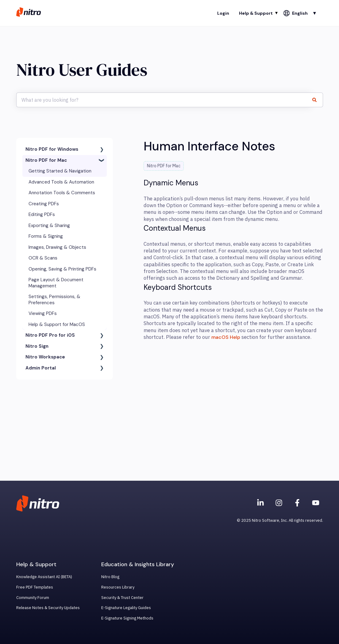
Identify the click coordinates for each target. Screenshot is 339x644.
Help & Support (256, 13)
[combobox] (164, 100)
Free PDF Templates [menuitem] (35, 587)
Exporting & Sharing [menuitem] (49, 225)
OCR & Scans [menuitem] (43, 258)
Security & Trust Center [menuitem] (122, 598)
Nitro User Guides (82, 70)
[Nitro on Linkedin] (260, 503)
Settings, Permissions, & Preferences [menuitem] (54, 300)
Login (223, 13)
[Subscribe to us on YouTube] (316, 503)
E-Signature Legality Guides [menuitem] (126, 608)
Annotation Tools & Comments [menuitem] (62, 193)
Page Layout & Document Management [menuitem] (56, 283)
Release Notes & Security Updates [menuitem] (48, 608)
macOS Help (226, 337)
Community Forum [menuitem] (33, 598)
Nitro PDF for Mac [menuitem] (46, 160)
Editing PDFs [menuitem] (42, 214)
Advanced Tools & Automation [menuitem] (61, 182)
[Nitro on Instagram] (279, 503)
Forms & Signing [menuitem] (46, 236)
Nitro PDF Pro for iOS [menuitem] (50, 335)
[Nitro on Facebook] (297, 503)
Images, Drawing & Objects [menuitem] (57, 247)
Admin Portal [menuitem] (41, 368)
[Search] (317, 100)
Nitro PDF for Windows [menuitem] (52, 149)
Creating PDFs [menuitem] (44, 204)
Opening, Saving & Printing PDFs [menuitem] (62, 269)
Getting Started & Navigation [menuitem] (60, 171)
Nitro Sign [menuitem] (37, 346)
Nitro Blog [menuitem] (110, 577)
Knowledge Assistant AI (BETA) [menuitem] (44, 577)
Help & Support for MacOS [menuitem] (57, 324)
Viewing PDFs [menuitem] (43, 313)
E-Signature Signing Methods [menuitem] (127, 618)
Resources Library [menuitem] (118, 587)
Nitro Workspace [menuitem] (45, 357)
